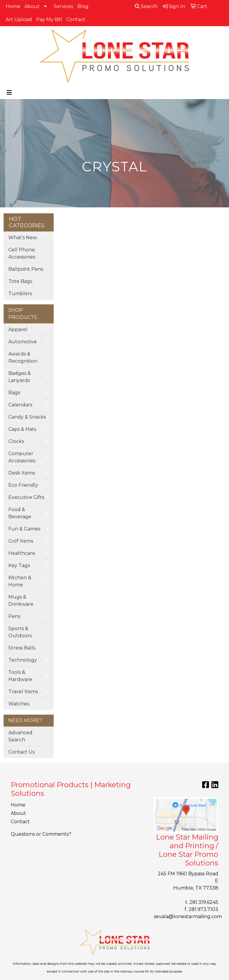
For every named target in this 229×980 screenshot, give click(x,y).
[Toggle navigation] (9, 93)
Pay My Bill (49, 19)
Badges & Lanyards (20, 377)
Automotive (23, 342)
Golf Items (21, 541)
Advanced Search (20, 736)
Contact (76, 19)
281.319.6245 (204, 902)
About (32, 6)
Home (13, 6)
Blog (83, 6)
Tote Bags (20, 281)
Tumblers (20, 293)
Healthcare (22, 553)
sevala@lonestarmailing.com (188, 916)
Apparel (18, 329)
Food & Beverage (20, 513)
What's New (23, 238)
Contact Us (21, 752)
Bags (14, 393)
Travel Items (23, 692)
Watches (19, 704)
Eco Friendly (23, 485)
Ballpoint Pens (26, 269)
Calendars (20, 405)
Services (63, 6)
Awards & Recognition (23, 357)
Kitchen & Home (20, 581)
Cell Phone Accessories (22, 253)
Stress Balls (22, 648)
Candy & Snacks (27, 417)
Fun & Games (24, 529)
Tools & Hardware (20, 676)
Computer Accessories (22, 457)
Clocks (16, 441)
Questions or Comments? (41, 834)
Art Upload (19, 19)
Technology (23, 660)
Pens (14, 616)
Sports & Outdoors (20, 632)
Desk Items (22, 473)
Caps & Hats (22, 429)
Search (146, 6)
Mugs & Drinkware (21, 601)
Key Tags (19, 565)
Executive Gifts (26, 497)
